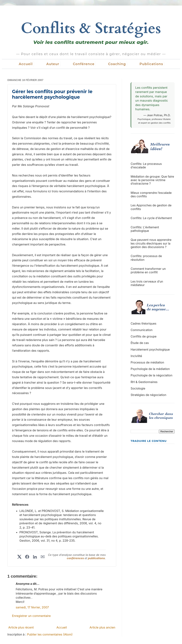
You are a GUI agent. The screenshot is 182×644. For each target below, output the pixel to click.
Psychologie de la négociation (152, 375)
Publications (151, 64)
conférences (76, 558)
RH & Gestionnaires (144, 382)
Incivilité (136, 356)
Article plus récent (21, 627)
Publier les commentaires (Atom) (50, 634)
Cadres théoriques (143, 323)
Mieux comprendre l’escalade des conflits (151, 194)
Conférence (84, 64)
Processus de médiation (147, 362)
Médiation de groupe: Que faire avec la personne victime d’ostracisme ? (152, 180)
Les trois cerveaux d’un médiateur (147, 283)
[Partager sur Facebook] (27, 557)
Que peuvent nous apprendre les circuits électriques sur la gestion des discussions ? (151, 243)
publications (96, 558)
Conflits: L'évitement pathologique (145, 229)
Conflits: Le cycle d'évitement (151, 218)
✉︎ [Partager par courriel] (43, 557)
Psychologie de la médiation (150, 369)
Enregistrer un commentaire (31, 616)
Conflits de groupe (144, 336)
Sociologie (138, 388)
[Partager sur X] (19, 557)
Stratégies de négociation (148, 395)
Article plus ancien (102, 627)
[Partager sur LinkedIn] (35, 557)
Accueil (26, 64)
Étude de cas (140, 343)
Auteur (53, 64)
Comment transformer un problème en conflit (148, 270)
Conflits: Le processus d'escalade (146, 166)
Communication (142, 330)
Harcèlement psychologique (150, 349)
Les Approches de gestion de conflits (151, 207)
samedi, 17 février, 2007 (32, 607)
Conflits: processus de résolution (146, 258)
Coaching (117, 64)
